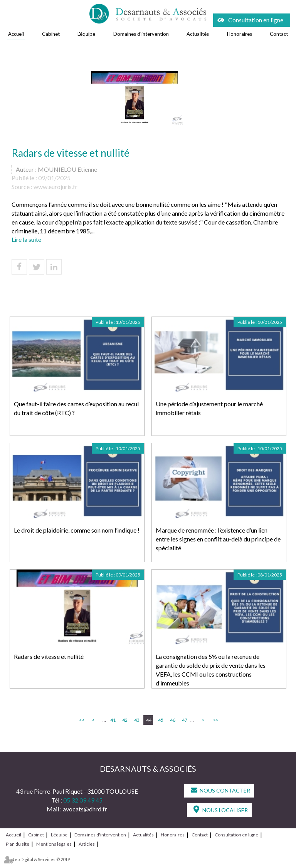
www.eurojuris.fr (55, 187)
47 (185, 720)
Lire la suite (26, 239)
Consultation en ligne (256, 20)
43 (137, 720)
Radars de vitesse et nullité (49, 656)
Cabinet (51, 34)
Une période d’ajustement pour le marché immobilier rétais (209, 408)
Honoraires (240, 34)
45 (161, 720)
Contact (279, 34)
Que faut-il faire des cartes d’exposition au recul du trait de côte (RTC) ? (76, 408)
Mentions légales (54, 844)
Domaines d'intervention (141, 34)
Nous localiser (225, 810)
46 (173, 720)
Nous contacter (225, 790)
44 (149, 720)
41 (113, 720)
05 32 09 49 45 (83, 800)
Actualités (198, 34)
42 (125, 720)
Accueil (16, 34)
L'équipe (86, 34)
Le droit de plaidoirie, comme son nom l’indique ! (77, 530)
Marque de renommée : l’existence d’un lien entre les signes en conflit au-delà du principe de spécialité (218, 539)
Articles (87, 844)
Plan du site (18, 844)
